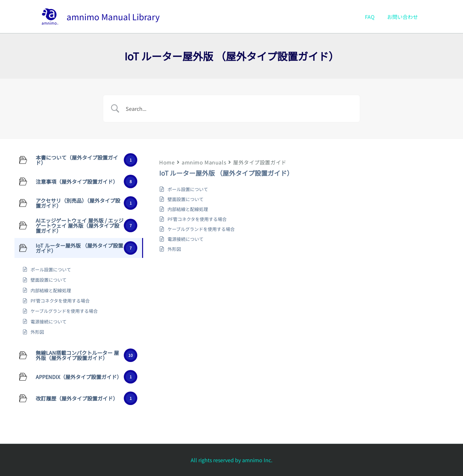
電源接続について (186, 239)
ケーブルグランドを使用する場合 (201, 229)
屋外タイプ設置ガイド (260, 162)
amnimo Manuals (204, 162)
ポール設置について (188, 189)
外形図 (174, 249)
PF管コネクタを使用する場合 (197, 219)
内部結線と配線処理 (188, 209)
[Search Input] (240, 109)
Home (167, 162)
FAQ (373, 17)
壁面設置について (186, 199)
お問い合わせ (404, 17)
